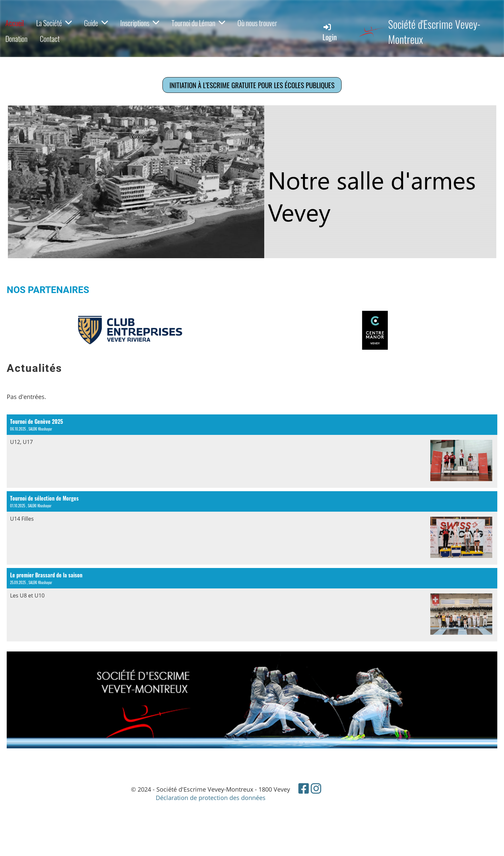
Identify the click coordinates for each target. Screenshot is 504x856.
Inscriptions (140, 23)
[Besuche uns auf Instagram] (316, 788)
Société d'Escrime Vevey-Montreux (434, 32)
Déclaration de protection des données (211, 798)
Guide (96, 23)
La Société (54, 23)
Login (330, 32)
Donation (16, 39)
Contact (50, 39)
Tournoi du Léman (198, 23)
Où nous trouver (257, 23)
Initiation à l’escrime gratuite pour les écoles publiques (252, 85)
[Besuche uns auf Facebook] (304, 788)
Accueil (15, 23)
